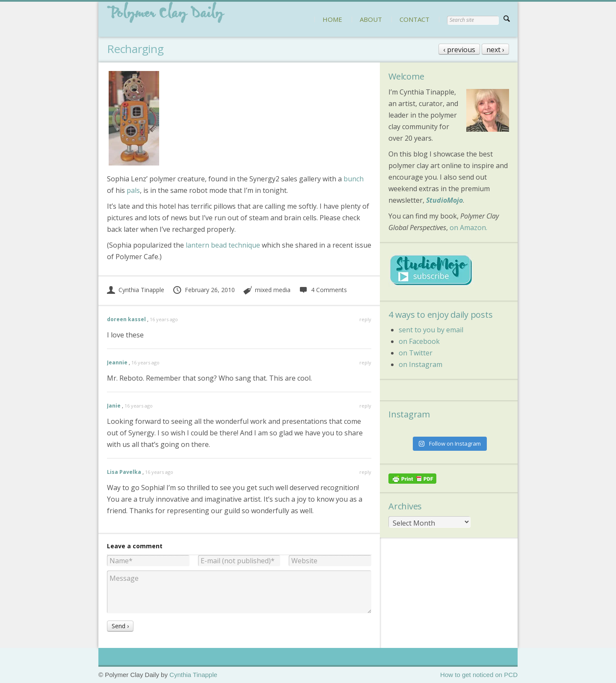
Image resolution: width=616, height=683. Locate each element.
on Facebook (419, 341)
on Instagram (421, 364)
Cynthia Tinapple (136, 290)
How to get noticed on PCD (479, 675)
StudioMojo (444, 200)
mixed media (273, 290)
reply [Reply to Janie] (365, 406)
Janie (114, 406)
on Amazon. (468, 228)
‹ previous (459, 50)
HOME (332, 19)
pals (133, 190)
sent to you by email (431, 330)
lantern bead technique (223, 245)
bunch (354, 179)
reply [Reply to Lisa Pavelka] (365, 472)
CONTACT (415, 19)
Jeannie (117, 362)
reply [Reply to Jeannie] (365, 362)
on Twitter (416, 353)
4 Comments (323, 290)
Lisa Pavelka (124, 472)
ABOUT (371, 19)
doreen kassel (126, 319)
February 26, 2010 (204, 290)
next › (495, 50)
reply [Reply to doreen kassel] (365, 319)
